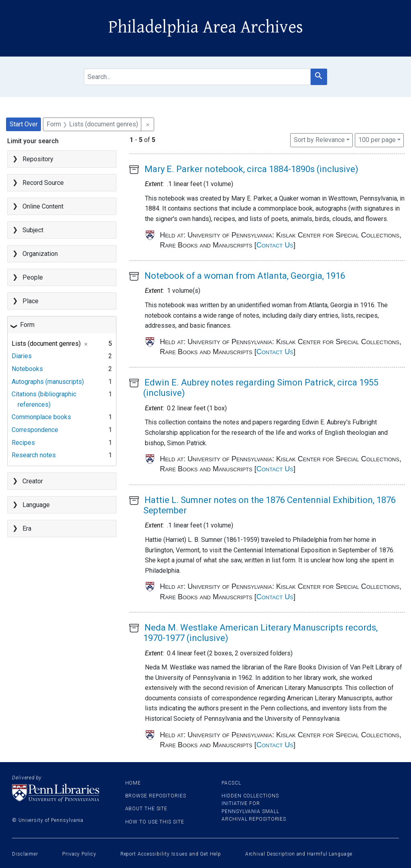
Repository (38, 159)
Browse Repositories (156, 796)
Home (133, 783)
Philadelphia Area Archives (206, 27)
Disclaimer (25, 854)
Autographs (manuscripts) (48, 382)
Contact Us (275, 245)
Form (27, 325)
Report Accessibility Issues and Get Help (171, 854)
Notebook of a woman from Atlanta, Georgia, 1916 (245, 276)
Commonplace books (41, 417)
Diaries (22, 356)
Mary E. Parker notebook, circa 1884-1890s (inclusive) (251, 169)
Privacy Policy (79, 854)
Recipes (23, 443)
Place (31, 301)
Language (36, 505)
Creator (33, 481)
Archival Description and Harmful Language (299, 854)
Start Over (24, 124)
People (33, 277)
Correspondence (35, 430)
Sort (319, 140)
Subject (33, 230)
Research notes (34, 455)
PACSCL (231, 783)
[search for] (197, 77)
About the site (146, 809)
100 (377, 139)
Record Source (43, 183)
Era (27, 528)
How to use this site (155, 822)
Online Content (43, 206)
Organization (40, 254)
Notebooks (27, 369)
